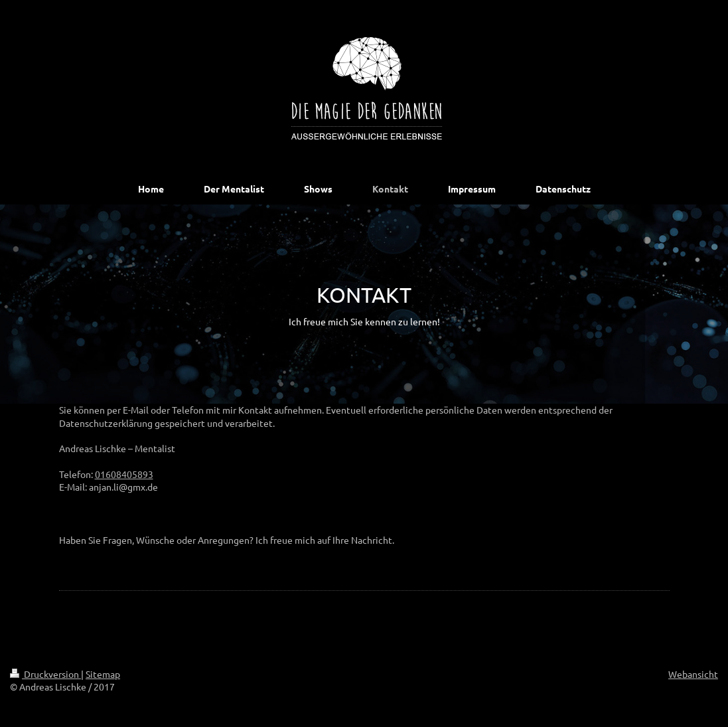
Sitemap (103, 674)
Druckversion (45, 674)
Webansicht (693, 674)
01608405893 (124, 474)
